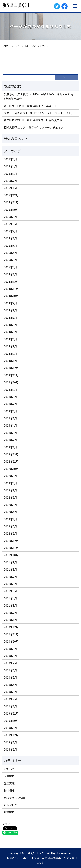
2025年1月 (10, 274)
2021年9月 (10, 562)
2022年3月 (10, 519)
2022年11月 (11, 461)
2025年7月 (10, 231)
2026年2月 (10, 181)
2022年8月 (10, 483)
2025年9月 (10, 217)
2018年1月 (10, 749)
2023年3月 (10, 433)
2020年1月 (10, 706)
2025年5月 (10, 246)
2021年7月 (10, 577)
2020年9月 (10, 649)
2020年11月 (11, 634)
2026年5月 (10, 159)
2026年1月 (10, 188)
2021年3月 (10, 605)
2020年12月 (11, 627)
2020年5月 (10, 677)
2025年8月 (10, 224)
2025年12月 (11, 195)
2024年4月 (10, 339)
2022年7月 (10, 490)
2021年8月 (10, 569)
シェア (6, 824)
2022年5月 (10, 505)
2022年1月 (10, 533)
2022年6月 (10, 497)
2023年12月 (11, 368)
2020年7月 (10, 663)
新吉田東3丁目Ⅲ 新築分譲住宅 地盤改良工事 (33, 120)
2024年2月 (10, 354)
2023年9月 (10, 390)
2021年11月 (11, 548)
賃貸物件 (9, 812)
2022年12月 (11, 454)
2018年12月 (11, 735)
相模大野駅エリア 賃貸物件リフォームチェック (34, 127)
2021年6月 (10, 584)
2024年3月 (10, 346)
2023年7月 (10, 404)
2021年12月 (11, 541)
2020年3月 (10, 692)
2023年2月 (10, 440)
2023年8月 (10, 397)
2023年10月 (11, 382)
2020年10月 (11, 641)
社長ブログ (11, 805)
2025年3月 (10, 260)
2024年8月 (10, 310)
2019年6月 (10, 728)
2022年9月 (10, 476)
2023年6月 (10, 411)
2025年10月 (11, 210)
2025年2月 (10, 267)
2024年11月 (11, 289)
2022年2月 (10, 526)
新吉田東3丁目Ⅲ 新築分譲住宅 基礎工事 (30, 106)
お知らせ (9, 769)
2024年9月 (10, 303)
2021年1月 (10, 620)
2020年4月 (10, 685)
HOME (5, 46)
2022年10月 (11, 469)
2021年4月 (10, 598)
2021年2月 (10, 613)
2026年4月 (10, 166)
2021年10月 (11, 555)
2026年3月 (10, 174)
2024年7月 (10, 318)
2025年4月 (10, 253)
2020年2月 (10, 699)
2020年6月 (10, 670)
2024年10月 (11, 296)
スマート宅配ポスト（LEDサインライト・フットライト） (39, 113)
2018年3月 (10, 742)
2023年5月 (10, 418)
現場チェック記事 (15, 798)
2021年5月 (10, 591)
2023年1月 (10, 447)
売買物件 (9, 776)
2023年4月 (10, 425)
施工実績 (9, 783)
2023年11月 (11, 375)
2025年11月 (11, 202)
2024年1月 (10, 361)
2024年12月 (11, 282)
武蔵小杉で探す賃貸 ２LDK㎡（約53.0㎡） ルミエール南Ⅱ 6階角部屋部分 (40, 96)
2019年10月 (11, 721)
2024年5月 (10, 332)
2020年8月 (10, 656)
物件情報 (9, 790)
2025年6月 (10, 238)
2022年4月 (10, 512)
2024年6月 (10, 325)
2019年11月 (11, 713)
